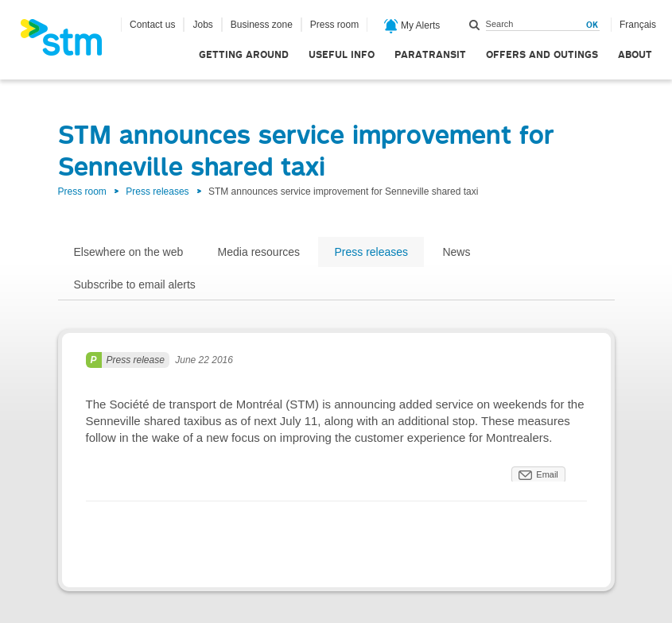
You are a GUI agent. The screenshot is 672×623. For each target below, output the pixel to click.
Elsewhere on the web (129, 252)
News (456, 252)
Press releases (157, 192)
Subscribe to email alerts (135, 284)
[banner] (69, 42)
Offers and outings (542, 54)
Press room (334, 25)
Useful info (342, 54)
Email (547, 474)
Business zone (262, 25)
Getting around (244, 54)
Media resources (259, 252)
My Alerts (412, 26)
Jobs (202, 25)
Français (638, 25)
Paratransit (430, 54)
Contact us (152, 25)
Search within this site (475, 25)
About (635, 54)
